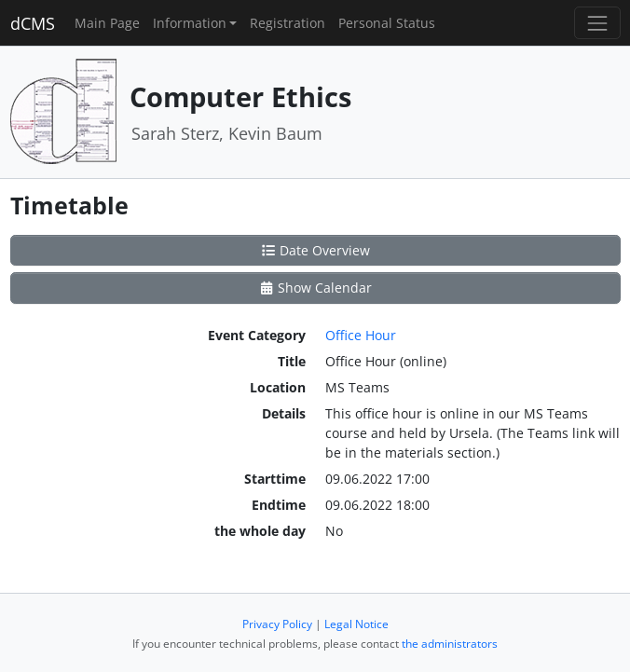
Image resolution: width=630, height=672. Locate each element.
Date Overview (315, 250)
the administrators (450, 644)
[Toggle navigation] (597, 23)
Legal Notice (356, 624)
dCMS (33, 23)
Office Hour (361, 335)
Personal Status (387, 23)
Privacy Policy (277, 624)
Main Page (107, 23)
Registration (288, 23)
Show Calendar (315, 288)
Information (190, 23)
